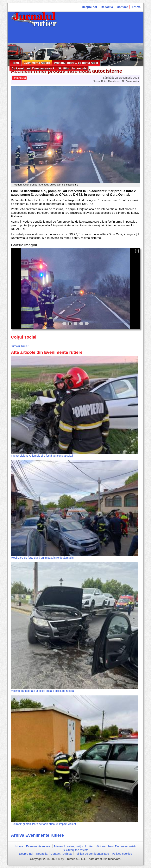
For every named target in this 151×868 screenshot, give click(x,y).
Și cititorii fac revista (72, 68)
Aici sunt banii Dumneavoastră (33, 68)
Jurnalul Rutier (20, 346)
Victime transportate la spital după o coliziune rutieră (42, 691)
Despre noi (89, 7)
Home (16, 63)
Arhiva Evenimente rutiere (37, 835)
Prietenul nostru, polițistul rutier (76, 63)
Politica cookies (122, 854)
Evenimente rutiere (37, 63)
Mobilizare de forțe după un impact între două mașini (42, 558)
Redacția (107, 7)
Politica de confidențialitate (92, 854)
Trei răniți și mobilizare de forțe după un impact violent (43, 824)
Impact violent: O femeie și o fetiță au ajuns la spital (42, 456)
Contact (122, 7)
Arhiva (136, 7)
